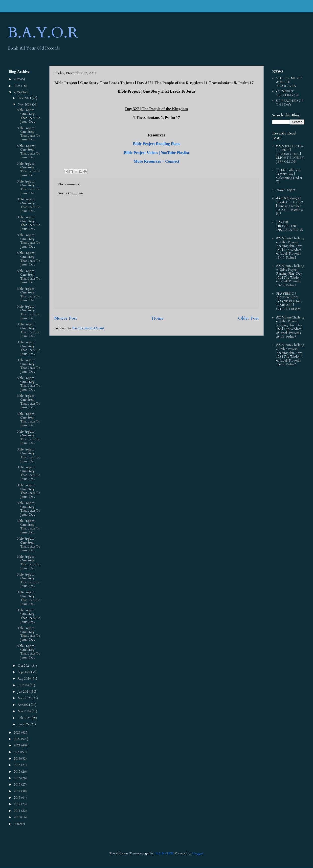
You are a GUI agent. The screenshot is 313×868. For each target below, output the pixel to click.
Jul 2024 (24, 685)
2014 (17, 791)
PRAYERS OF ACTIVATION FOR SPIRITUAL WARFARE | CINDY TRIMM (289, 301)
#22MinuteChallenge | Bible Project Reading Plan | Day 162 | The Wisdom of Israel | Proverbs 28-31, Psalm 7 (290, 327)
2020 (17, 752)
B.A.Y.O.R (43, 33)
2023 (17, 733)
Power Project (286, 190)
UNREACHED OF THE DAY (290, 103)
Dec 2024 (25, 98)
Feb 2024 (24, 718)
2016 (17, 778)
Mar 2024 (25, 711)
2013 (17, 798)
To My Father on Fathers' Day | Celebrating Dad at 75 (289, 176)
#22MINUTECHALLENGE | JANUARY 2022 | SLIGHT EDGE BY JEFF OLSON (290, 154)
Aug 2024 (25, 679)
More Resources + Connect (156, 161)
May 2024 (25, 698)
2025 (17, 86)
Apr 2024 (24, 705)
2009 (17, 824)
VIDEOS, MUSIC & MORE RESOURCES (289, 82)
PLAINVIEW (164, 853)
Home (157, 318)
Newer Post (66, 318)
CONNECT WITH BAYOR (288, 93)
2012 (17, 804)
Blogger (198, 853)
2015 (17, 785)
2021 (17, 745)
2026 (17, 79)
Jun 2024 (24, 692)
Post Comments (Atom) (88, 328)
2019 (17, 759)
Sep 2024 (24, 672)
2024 (17, 92)
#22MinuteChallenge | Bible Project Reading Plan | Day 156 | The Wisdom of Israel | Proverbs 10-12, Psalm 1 (290, 276)
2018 (17, 765)
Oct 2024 (24, 666)
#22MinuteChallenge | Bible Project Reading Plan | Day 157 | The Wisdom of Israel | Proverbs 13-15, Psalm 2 (290, 248)
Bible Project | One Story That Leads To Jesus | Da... (28, 116)
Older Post (248, 318)
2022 (17, 739)
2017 (17, 772)
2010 (17, 817)
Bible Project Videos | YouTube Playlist (157, 153)
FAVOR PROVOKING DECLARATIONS (290, 226)
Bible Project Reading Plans (156, 144)
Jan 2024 (24, 724)
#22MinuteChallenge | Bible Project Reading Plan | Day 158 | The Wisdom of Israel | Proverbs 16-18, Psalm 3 (290, 355)
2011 (17, 811)
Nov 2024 (25, 105)
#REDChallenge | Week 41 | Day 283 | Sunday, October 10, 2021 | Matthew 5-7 (290, 206)
